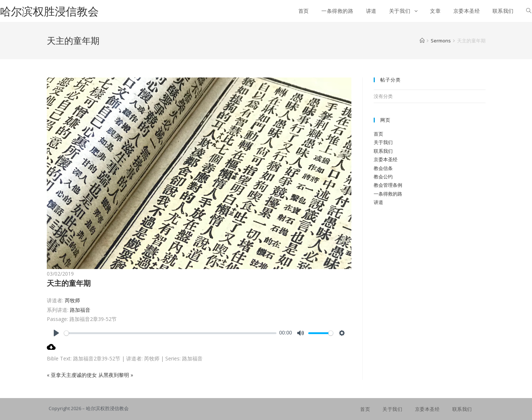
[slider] (170, 333)
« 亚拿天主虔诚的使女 (72, 375)
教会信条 (383, 168)
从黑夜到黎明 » (116, 375)
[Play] (56, 333)
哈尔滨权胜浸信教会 (49, 11)
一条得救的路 (388, 194)
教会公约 (383, 177)
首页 (378, 134)
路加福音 (80, 310)
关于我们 (383, 142)
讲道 (378, 202)
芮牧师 (72, 300)
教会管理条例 (388, 185)
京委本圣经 (386, 159)
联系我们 (383, 151)
